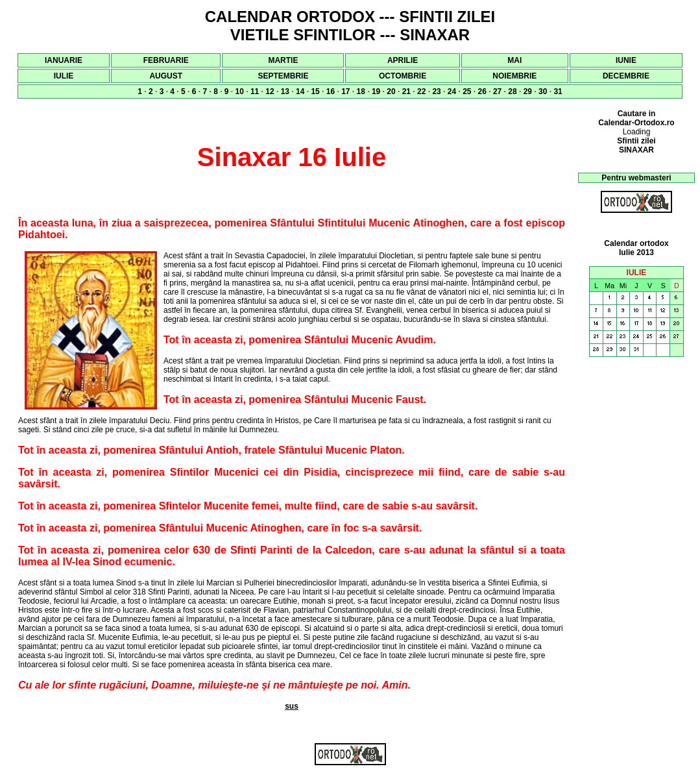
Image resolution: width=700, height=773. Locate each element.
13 (285, 92)
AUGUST (166, 76)
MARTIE (283, 60)
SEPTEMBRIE (283, 76)
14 (300, 92)
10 (240, 92)
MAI (514, 60)
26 (482, 92)
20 (391, 92)
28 (512, 92)
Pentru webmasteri (636, 178)
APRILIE (403, 60)
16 (331, 92)
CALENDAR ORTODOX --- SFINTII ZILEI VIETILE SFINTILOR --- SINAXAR (350, 26)
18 (361, 92)
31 (558, 92)
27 (497, 92)
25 (467, 92)
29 (528, 92)
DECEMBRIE (626, 76)
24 (452, 92)
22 (421, 92)
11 (255, 92)
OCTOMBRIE (403, 76)
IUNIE (626, 60)
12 (270, 92)
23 (436, 92)
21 (406, 92)
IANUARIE (64, 60)
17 (345, 92)
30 (543, 92)
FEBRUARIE (166, 60)
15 (315, 92)
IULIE (64, 76)
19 (376, 92)
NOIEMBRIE (514, 76)
